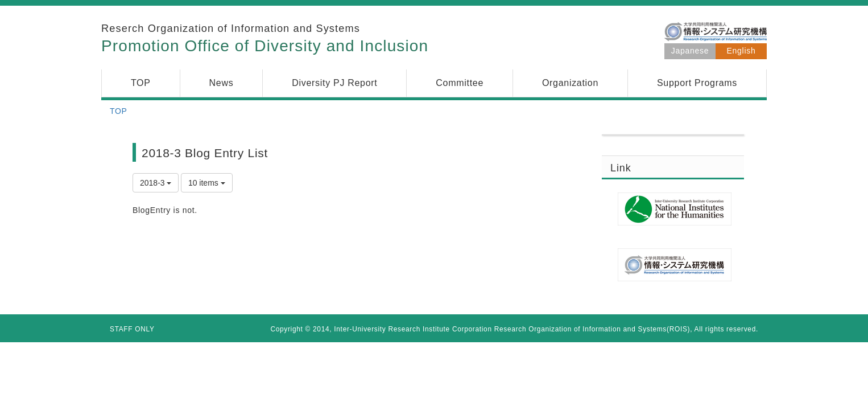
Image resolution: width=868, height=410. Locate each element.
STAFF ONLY (132, 329)
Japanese (690, 51)
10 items (207, 183)
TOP (119, 111)
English (741, 51)
